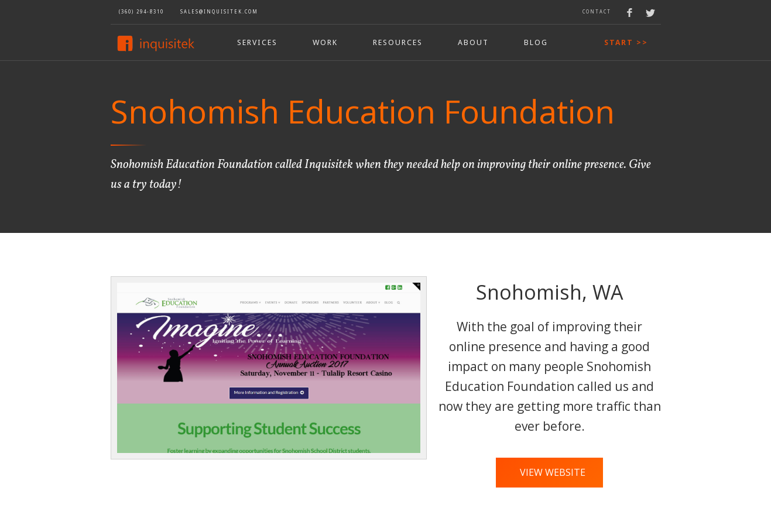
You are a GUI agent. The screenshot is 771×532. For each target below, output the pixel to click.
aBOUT (473, 42)
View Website (553, 472)
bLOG (536, 42)
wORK (325, 42)
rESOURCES (398, 42)
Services (257, 42)
